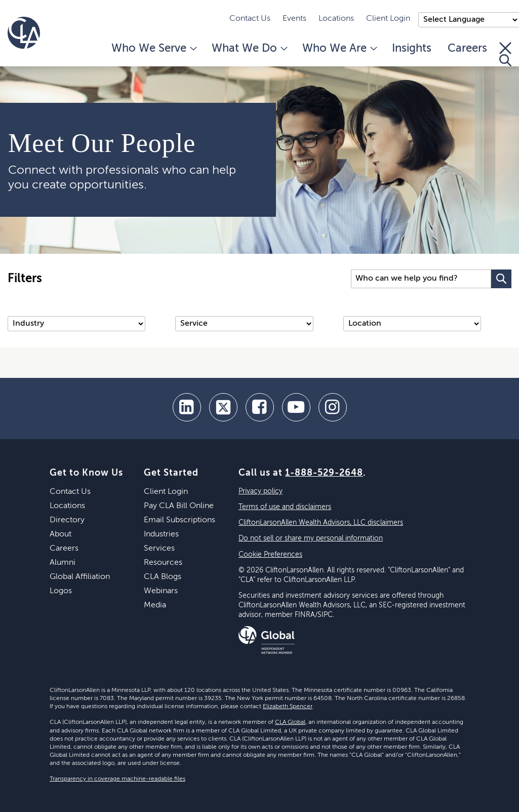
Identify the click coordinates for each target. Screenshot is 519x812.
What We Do (249, 49)
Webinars (161, 591)
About (61, 534)
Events (294, 19)
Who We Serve (153, 49)
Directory (67, 520)
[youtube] (296, 407)
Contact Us (250, 19)
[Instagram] (333, 407)
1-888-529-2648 (324, 473)
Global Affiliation (80, 577)
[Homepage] (24, 33)
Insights (412, 49)
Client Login (388, 19)
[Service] (244, 324)
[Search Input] (421, 279)
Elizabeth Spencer (288, 707)
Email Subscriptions (179, 520)
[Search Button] (501, 279)
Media (155, 605)
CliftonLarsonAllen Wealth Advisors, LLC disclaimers (321, 523)
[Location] (412, 324)
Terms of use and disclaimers (285, 507)
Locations (336, 19)
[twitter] (223, 407)
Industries (161, 534)
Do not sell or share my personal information (311, 538)
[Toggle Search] (505, 54)
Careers (467, 49)
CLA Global (290, 722)
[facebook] (260, 407)
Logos (61, 591)
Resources (163, 563)
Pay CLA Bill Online (179, 506)
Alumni (63, 563)
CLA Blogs (163, 577)
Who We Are (339, 49)
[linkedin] (187, 407)
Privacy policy (261, 491)
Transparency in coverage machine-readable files (117, 779)
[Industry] (76, 324)
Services (159, 549)
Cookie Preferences (270, 555)
